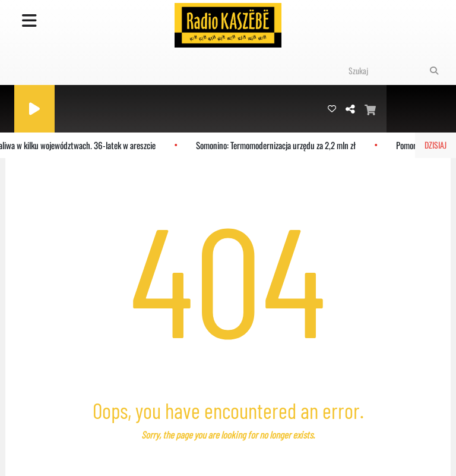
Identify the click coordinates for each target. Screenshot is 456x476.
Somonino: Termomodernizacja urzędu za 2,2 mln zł (278, 145)
